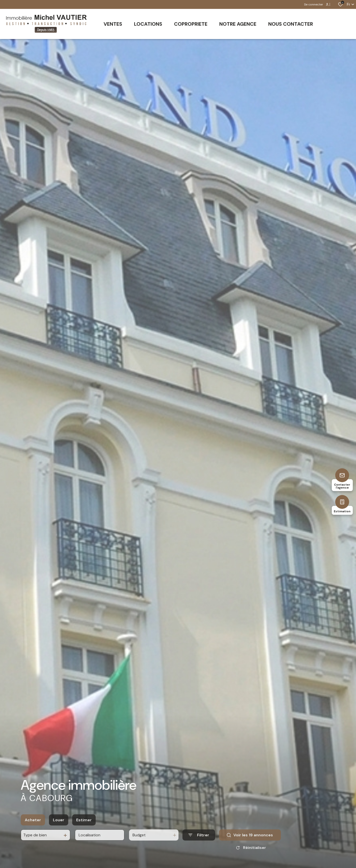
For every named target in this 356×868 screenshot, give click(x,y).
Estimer (84, 832)
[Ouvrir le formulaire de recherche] (199, 847)
